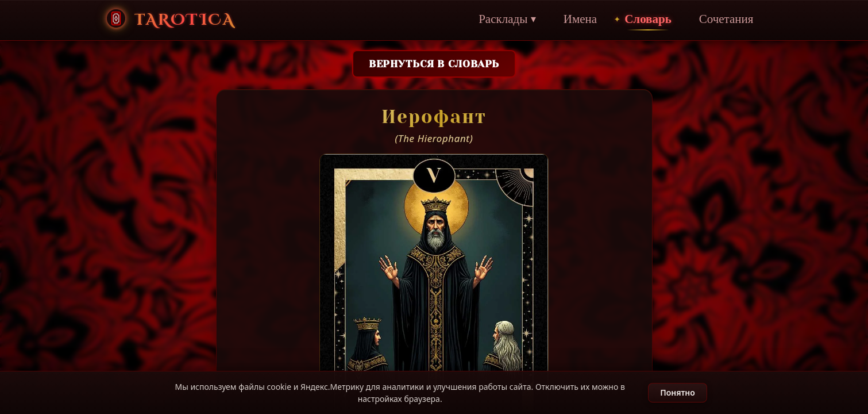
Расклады (501, 20)
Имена (574, 20)
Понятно (678, 392)
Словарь (642, 20)
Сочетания (721, 20)
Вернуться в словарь (434, 64)
